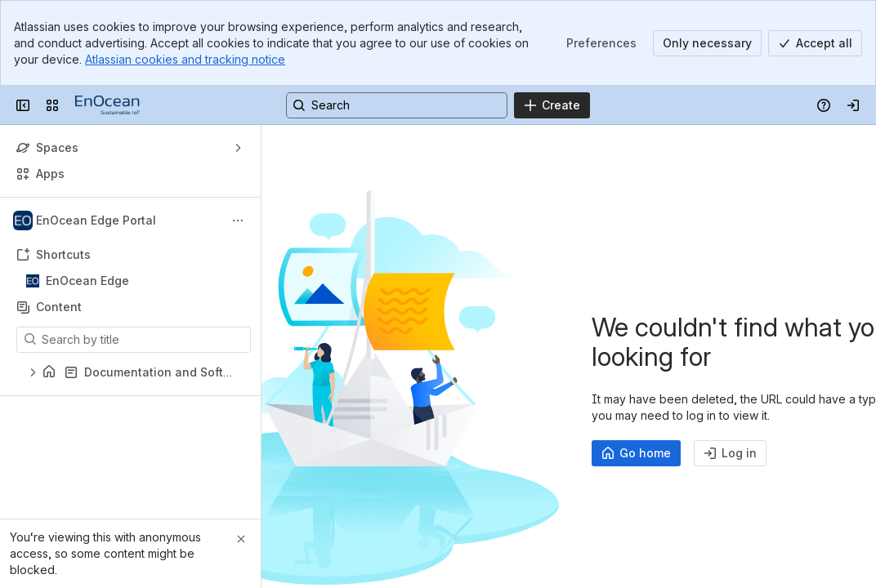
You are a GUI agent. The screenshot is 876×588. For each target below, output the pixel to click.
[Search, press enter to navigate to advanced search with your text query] (397, 105)
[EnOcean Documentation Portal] (107, 105)
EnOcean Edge (87, 281)
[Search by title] (143, 340)
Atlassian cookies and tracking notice (185, 59)
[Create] (552, 105)
